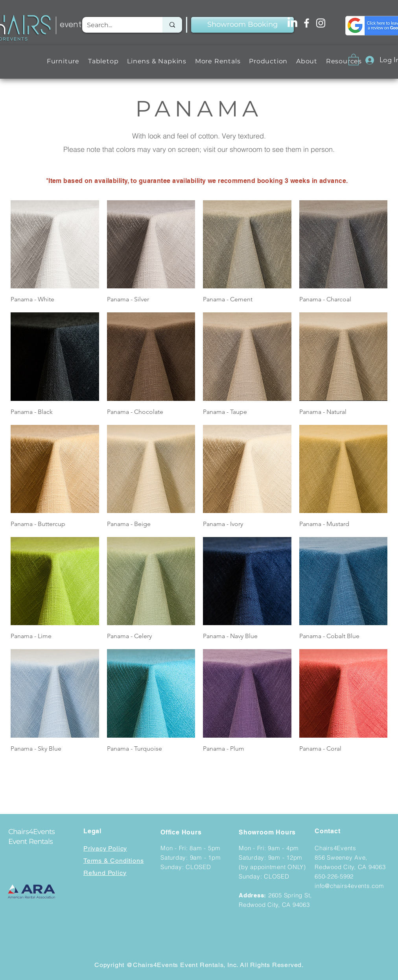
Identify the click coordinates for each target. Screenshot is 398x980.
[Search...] (116, 25)
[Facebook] (307, 23)
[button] (63, 61)
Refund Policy (105, 873)
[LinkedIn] (292, 23)
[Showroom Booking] (242, 25)
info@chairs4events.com (349, 886)
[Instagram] (321, 23)
